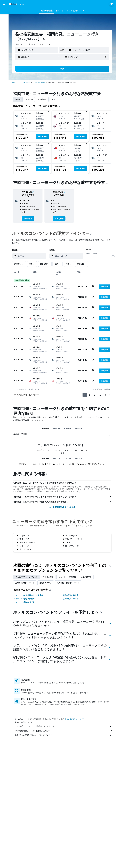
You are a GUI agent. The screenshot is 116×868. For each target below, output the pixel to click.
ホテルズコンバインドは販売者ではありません (63, 726)
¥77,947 (26, 39)
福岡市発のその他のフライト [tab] (68, 583)
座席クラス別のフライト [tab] (25, 583)
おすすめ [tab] (29, 99)
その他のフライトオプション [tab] (27, 577)
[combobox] (45, 44)
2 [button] (90, 395)
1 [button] (85, 395)
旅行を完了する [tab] (46, 583)
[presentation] (44, 39)
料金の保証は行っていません (75, 719)
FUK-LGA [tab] (79, 429)
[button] (4, 4)
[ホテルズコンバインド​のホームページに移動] (17, 4)
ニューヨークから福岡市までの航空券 (28, 595)
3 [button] (95, 395)
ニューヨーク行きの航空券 (24, 599)
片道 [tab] (53, 99)
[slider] (113, 257)
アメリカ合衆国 (25, 83)
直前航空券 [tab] (42, 99)
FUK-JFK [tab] (57, 429)
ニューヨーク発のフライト (24, 602)
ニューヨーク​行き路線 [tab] (67, 577)
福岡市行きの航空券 (71, 595)
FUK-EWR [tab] (68, 429)
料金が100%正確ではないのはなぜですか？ (63, 735)
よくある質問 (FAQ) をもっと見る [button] (62, 507)
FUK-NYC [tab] (46, 429)
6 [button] (105, 395)
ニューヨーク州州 (39, 83)
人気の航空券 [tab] (86, 577)
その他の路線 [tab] (48, 577)
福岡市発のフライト (71, 599)
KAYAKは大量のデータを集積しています (63, 731)
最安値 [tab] (18, 99)
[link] (28, 219)
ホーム (14, 83)
